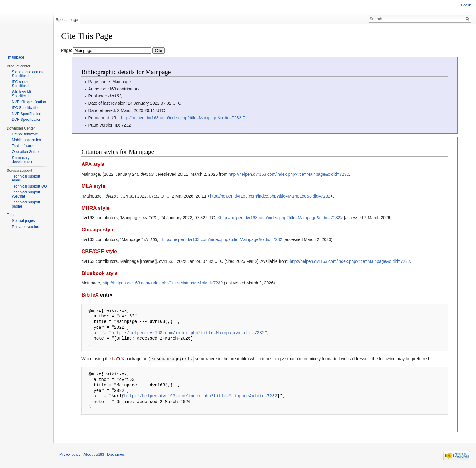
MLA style (93, 186)
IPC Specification (26, 108)
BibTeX (90, 295)
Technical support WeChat (26, 194)
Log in (466, 5)
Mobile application (26, 140)
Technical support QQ (29, 186)
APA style (93, 164)
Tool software (23, 146)
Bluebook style (99, 273)
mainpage (16, 57)
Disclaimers (116, 454)
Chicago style (98, 230)
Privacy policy (70, 454)
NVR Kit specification (29, 102)
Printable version (25, 227)
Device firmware (25, 134)
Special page (67, 20)
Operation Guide (25, 152)
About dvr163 (94, 454)
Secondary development (22, 160)
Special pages (23, 221)
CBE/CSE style (99, 251)
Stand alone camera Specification (28, 74)
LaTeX (118, 359)
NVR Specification (27, 114)
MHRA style (95, 208)
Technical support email (26, 178)
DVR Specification (27, 120)
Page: (113, 50)
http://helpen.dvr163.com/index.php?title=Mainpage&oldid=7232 (181, 118)
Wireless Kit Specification (22, 94)
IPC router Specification (22, 84)
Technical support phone (26, 204)
